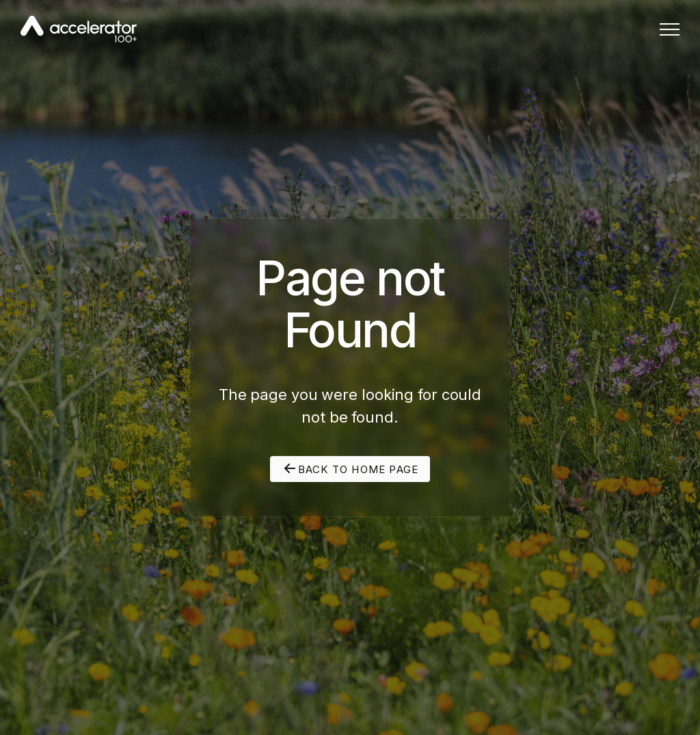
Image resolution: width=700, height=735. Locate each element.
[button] (670, 29)
